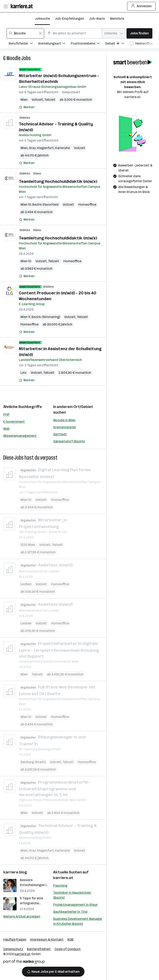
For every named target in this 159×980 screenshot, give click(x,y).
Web (6, 429)
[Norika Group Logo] (24, 962)
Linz (23, 373)
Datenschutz (13, 949)
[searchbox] (25, 33)
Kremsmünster (65, 427)
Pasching (60, 886)
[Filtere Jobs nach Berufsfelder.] (23, 44)
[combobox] (25, 33)
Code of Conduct (68, 949)
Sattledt (60, 434)
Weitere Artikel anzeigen (22, 916)
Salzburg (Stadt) (33, 762)
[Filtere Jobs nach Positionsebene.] (88, 44)
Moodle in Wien (64, 420)
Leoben (26, 584)
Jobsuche (42, 19)
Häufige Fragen (15, 939)
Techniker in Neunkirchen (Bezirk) (72, 895)
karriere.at (63, 878)
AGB (70, 939)
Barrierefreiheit (39, 949)
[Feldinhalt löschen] (40, 33)
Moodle (13, 58)
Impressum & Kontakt (47, 939)
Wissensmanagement (20, 436)
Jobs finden (139, 33)
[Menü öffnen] (6, 6)
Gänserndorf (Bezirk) (69, 441)
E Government (14, 422)
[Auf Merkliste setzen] (27, 107)
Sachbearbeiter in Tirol (70, 912)
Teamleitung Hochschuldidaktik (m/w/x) (58, 181)
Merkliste (117, 19)
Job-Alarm (97, 19)
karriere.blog (15, 872)
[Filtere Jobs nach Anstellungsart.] (54, 44)
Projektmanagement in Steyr (75, 905)
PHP (7, 415)
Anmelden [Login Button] (142, 6)
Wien (24, 100)
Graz (32, 148)
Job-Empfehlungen (69, 19)
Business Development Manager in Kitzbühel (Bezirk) (78, 921)
